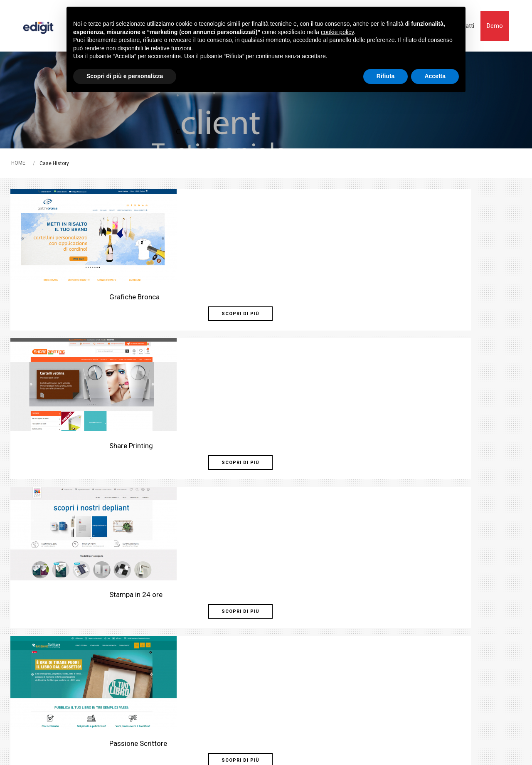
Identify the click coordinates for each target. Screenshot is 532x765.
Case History (260, 684)
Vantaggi (253, 669)
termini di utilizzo (288, 749)
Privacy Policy (232, 749)
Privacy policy (220, 723)
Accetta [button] (435, 76)
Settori (251, 639)
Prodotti (253, 624)
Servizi (250, 654)
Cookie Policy (176, 723)
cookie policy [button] (337, 32)
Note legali (135, 723)
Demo (409, 663)
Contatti (253, 699)
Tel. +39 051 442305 (60, 666)
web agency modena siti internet (476, 726)
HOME (38, 169)
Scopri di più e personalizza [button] (125, 76)
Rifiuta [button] (386, 76)
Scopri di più (80, 295)
